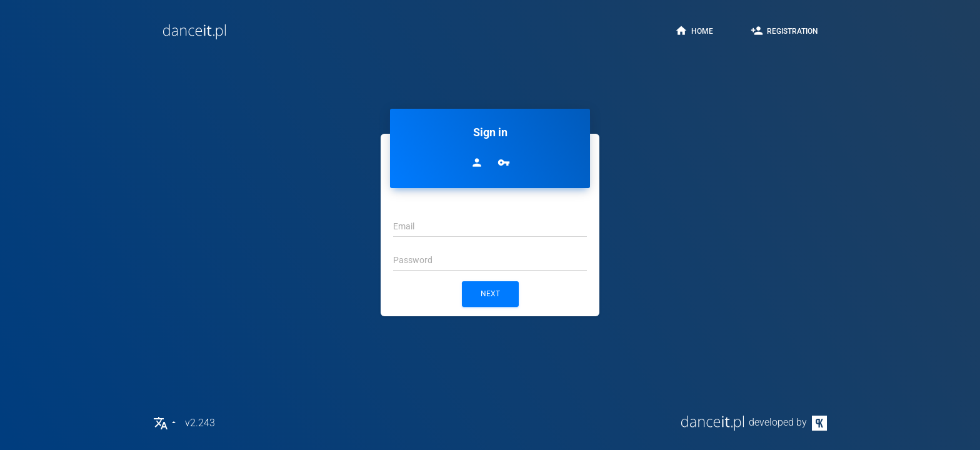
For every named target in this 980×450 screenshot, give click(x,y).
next (490, 294)
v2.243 (200, 423)
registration (784, 31)
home (694, 31)
